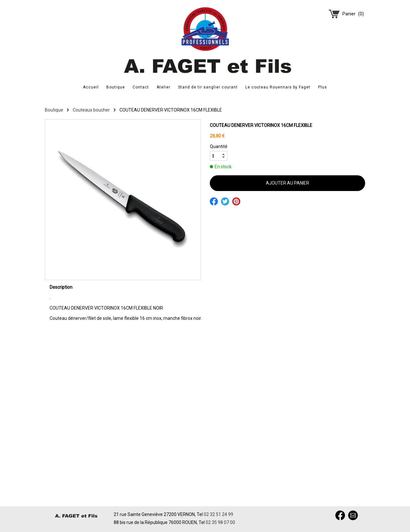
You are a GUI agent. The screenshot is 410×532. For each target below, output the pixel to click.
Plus (323, 87)
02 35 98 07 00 (220, 522)
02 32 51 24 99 (218, 514)
